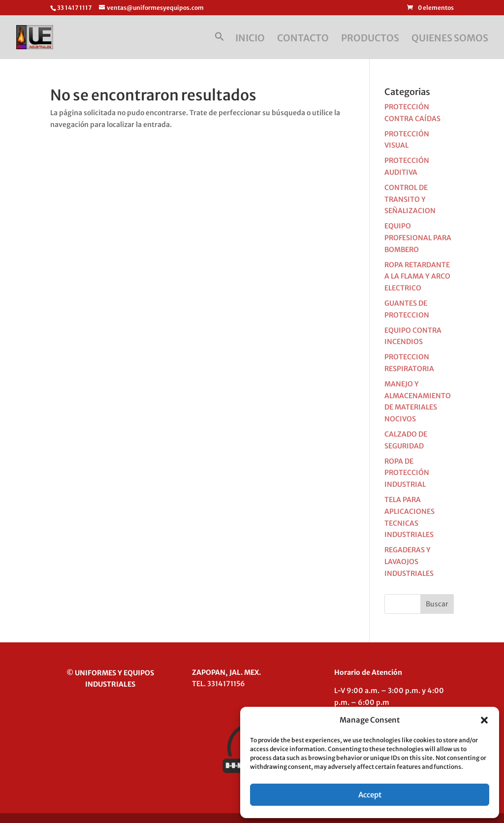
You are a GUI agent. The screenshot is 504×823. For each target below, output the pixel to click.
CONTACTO (303, 39)
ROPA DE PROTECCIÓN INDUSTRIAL (407, 473)
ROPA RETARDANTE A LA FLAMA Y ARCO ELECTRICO (417, 277)
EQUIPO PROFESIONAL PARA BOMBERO (418, 238)
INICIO (250, 39)
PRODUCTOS (370, 39)
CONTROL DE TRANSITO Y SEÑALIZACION (410, 199)
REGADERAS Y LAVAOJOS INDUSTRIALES (409, 562)
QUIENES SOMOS (450, 39)
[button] (484, 720)
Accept (370, 795)
